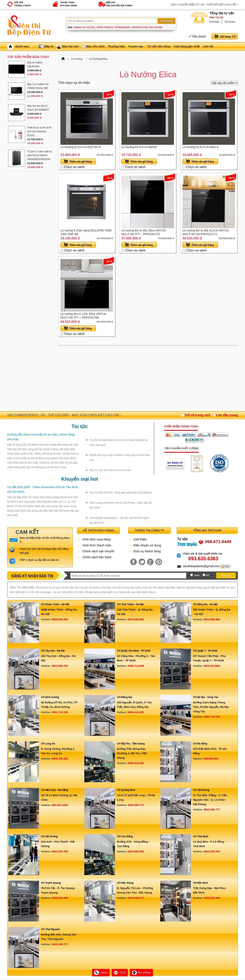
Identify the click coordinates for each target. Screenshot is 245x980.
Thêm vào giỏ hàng (78, 161)
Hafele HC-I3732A (85, 27)
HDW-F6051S (105, 27)
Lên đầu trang (227, 415)
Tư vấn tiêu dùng (159, 46)
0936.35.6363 (212, 666)
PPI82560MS (122, 27)
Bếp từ (49, 46)
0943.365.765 (60, 666)
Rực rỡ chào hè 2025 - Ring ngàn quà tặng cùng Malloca (121, 493)
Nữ (207, 575)
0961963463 (211, 759)
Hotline (101, 973)
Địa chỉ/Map (141, 973)
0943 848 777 (136, 805)
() (234, 36)
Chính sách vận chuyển (98, 551)
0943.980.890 (136, 619)
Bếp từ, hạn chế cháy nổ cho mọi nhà (110, 470)
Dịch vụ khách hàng (147, 551)
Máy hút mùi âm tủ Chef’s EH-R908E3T (38, 108)
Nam (197, 575)
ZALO (120, 973)
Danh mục (24, 46)
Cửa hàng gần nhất (187, 46)
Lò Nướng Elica (98, 59)
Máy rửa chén (95, 46)
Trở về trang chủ (197, 415)
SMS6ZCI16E (140, 27)
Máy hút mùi (70, 46)
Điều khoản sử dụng (147, 545)
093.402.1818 (60, 805)
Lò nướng (77, 59)
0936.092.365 (60, 619)
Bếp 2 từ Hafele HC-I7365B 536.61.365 (38, 86)
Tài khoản (230, 22)
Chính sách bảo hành (97, 557)
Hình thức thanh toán (97, 545)
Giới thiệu (214, 22)
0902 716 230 (216, 17)
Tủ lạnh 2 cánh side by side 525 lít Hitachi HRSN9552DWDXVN (40, 155)
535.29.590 (155, 27)
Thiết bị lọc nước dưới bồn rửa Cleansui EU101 (39, 131)
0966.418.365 (136, 712)
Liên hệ (208, 46)
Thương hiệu (116, 46)
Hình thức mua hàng (96, 539)
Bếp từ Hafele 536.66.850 (35, 65)
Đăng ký (226, 575)
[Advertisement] (148, 378)
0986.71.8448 (136, 666)
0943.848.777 (136, 898)
